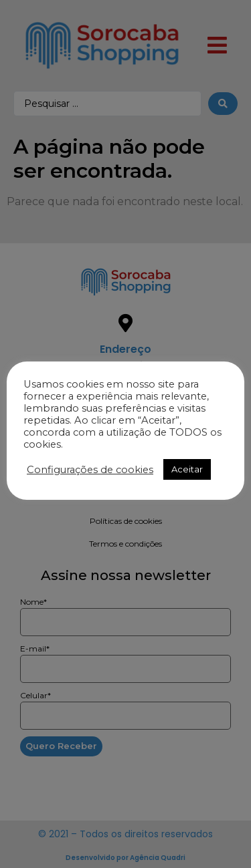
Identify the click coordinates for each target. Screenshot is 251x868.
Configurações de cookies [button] (90, 470)
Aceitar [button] (187, 469)
